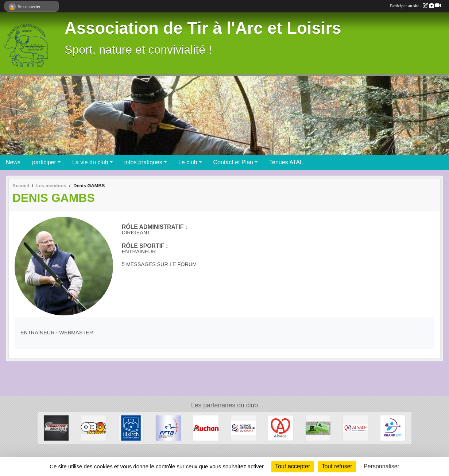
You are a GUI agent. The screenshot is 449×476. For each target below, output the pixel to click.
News (13, 162)
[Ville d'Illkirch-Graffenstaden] (131, 428)
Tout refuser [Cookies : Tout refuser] (337, 466)
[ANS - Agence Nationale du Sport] (243, 428)
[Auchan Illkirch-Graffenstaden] (206, 428)
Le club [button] (188, 162)
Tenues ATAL (286, 162)
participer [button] (44, 162)
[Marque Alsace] (281, 428)
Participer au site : (415, 6)
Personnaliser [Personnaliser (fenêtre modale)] (382, 466)
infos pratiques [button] (143, 162)
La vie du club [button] (90, 162)
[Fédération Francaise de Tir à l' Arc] (168, 428)
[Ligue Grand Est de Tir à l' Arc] (393, 428)
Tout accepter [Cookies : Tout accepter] (293, 466)
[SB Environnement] (318, 428)
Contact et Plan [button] (233, 162)
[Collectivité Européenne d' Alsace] (355, 428)
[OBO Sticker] (94, 428)
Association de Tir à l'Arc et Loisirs (203, 28)
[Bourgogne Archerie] (56, 428)
